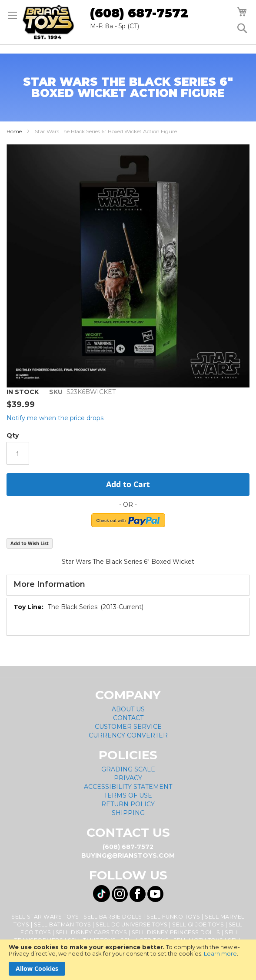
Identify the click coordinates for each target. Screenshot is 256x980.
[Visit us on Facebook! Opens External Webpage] (138, 894)
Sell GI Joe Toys (198, 924)
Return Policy (128, 804)
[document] (128, 960)
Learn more (220, 953)
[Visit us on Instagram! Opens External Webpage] (120, 894)
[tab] (128, 585)
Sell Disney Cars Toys (91, 932)
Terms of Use (128, 795)
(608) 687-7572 (139, 13)
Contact (128, 718)
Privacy (128, 778)
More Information (49, 584)
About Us (128, 709)
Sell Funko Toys (173, 917)
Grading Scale (128, 769)
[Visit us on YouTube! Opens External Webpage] (155, 894)
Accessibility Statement (128, 787)
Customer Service (128, 727)
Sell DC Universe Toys (132, 924)
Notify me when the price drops (55, 418)
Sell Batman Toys (63, 924)
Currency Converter (128, 735)
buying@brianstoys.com (128, 855)
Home (14, 131)
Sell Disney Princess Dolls (176, 932)
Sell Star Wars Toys (45, 917)
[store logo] (48, 22)
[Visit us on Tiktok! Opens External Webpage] (101, 894)
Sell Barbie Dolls (113, 917)
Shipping (128, 813)
